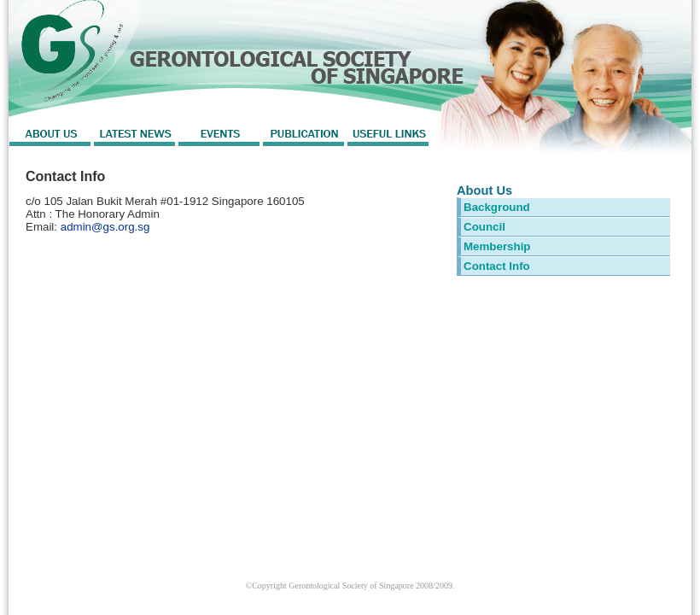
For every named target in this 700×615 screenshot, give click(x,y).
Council (484, 227)
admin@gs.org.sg (105, 227)
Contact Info (497, 266)
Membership (497, 246)
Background (497, 207)
